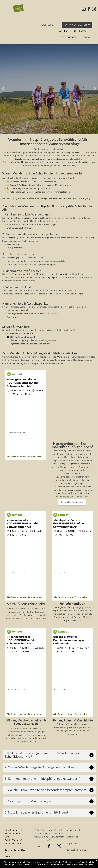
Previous (3, 88)
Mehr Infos (88, 865)
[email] (84, 9)
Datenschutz (72, 837)
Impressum (72, 843)
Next (95, 88)
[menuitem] (50, 25)
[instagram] (94, 9)
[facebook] (89, 9)
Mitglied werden (74, 830)
